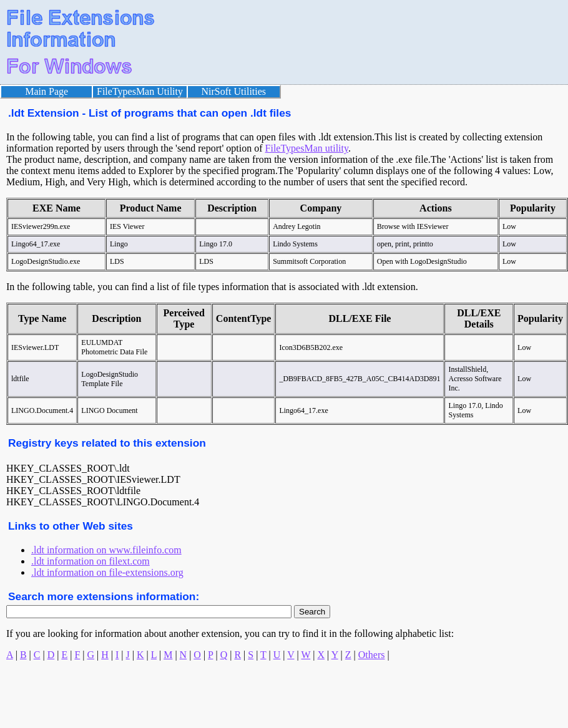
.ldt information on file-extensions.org (107, 572)
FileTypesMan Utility (140, 91)
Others (372, 655)
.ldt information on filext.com (91, 561)
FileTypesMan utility (307, 148)
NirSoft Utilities (234, 91)
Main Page (47, 91)
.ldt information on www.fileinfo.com (106, 550)
